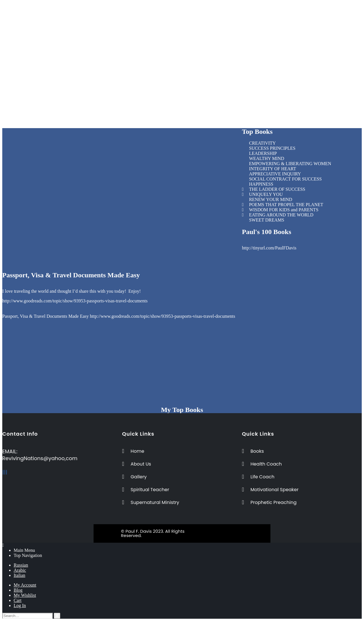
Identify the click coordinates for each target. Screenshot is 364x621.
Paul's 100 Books (267, 232)
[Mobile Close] (3, 545)
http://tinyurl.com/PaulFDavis (269, 248)
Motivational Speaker (187, 20)
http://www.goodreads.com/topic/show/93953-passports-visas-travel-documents (75, 301)
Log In (20, 605)
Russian (21, 565)
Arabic (20, 570)
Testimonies (179, 55)
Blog (18, 590)
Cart (18, 600)
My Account (25, 585)
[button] (182, 65)
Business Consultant (186, 25)
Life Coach (178, 14)
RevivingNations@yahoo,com (40, 458)
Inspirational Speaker (187, 30)
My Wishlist (25, 595)
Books (174, 50)
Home (173, 9)
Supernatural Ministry (188, 40)
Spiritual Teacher (183, 35)
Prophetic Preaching (186, 45)
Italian (19, 575)
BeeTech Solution (206, 531)
